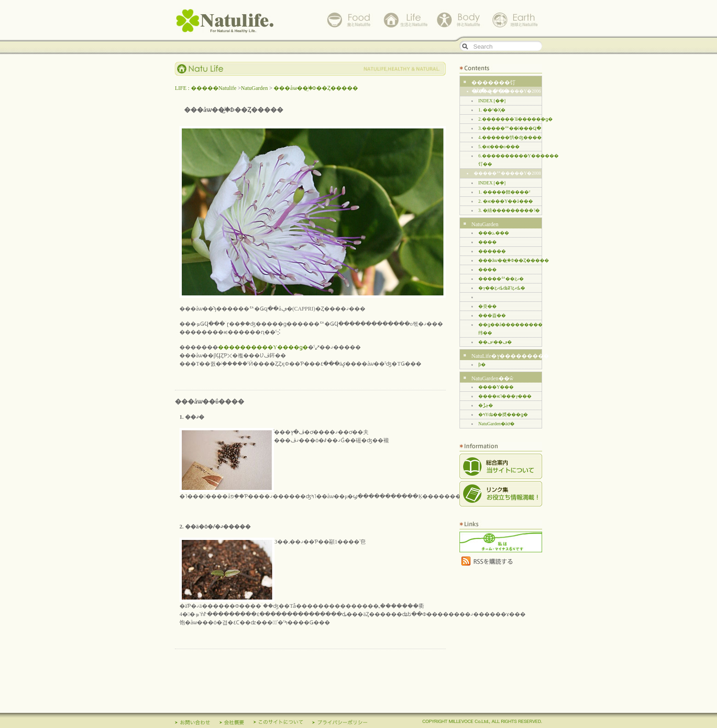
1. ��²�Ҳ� (492, 110)
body (459, 20)
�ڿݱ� (486, 405)
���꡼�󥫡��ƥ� (482, 364)
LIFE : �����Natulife (206, 88)
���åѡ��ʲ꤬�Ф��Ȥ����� (316, 88)
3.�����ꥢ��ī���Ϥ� (510, 128)
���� (487, 242)
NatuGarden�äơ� (496, 424)
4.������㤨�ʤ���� (510, 137)
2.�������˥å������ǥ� (515, 119)
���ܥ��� (494, 233)
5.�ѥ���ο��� (499, 147)
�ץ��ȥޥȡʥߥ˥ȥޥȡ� (502, 288)
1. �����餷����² (504, 192)
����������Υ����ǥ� (263, 347)
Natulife (225, 21)
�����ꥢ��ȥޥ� (501, 279)
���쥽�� (492, 315)
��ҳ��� (232, 724)
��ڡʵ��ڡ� (495, 342)
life (404, 20)
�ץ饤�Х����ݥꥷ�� (340, 724)
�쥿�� (487, 306)
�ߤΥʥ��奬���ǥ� (503, 414)
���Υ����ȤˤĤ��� (278, 724)
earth (515, 20)
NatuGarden (255, 88)
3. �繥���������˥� (509, 210)
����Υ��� (496, 387)
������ (492, 251)
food (349, 20)
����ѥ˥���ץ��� (505, 396)
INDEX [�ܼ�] (492, 101)
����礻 (193, 724)
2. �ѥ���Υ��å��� (506, 201)
